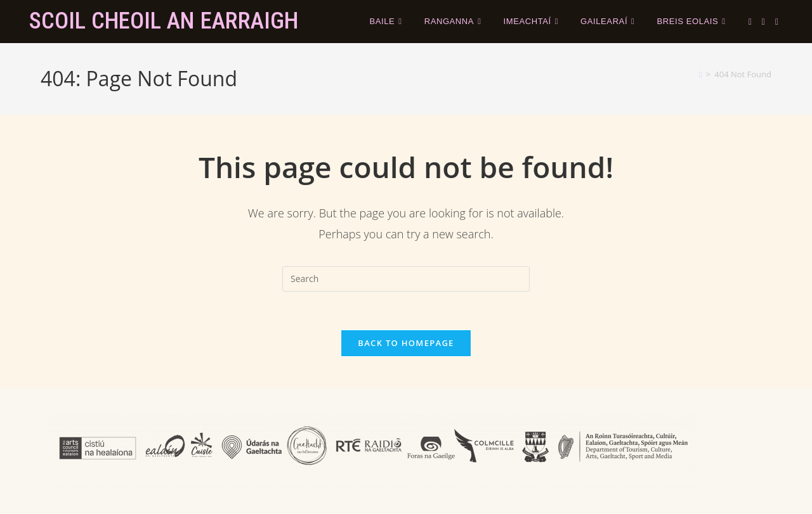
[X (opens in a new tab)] (750, 22)
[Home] (701, 74)
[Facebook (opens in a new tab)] (763, 22)
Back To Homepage (406, 343)
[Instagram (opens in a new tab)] (777, 22)
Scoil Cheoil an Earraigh (164, 21)
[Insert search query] (406, 279)
